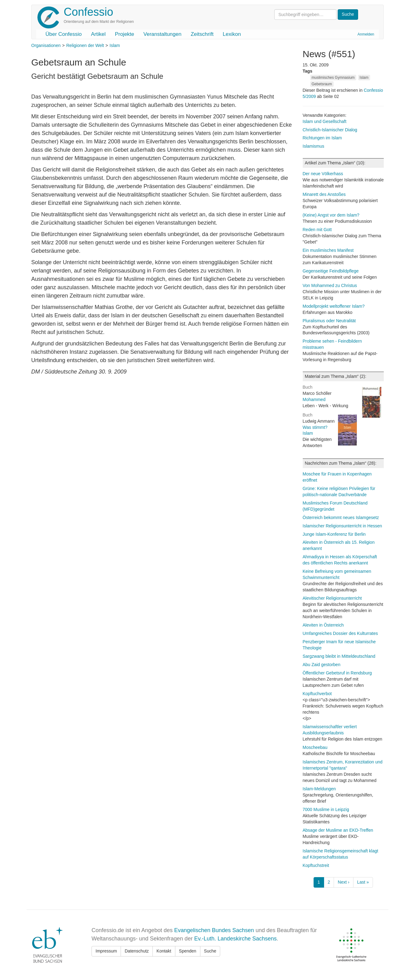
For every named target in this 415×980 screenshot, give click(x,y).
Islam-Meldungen (319, 789)
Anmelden (366, 34)
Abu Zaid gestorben (322, 665)
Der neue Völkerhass (323, 174)
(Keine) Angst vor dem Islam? (331, 215)
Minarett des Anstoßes (324, 194)
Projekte (124, 34)
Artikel (98, 34)
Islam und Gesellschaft (325, 121)
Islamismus (314, 146)
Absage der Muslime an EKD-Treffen (338, 830)
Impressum (106, 951)
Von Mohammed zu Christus (330, 285)
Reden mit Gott (317, 230)
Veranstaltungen (163, 34)
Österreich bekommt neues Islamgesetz (341, 517)
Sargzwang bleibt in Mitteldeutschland (339, 656)
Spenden (188, 951)
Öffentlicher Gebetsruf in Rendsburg (337, 673)
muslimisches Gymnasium (333, 78)
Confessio (88, 12)
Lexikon (232, 34)
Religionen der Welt (85, 45)
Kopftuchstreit (316, 865)
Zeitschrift (202, 34)
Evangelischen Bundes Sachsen (214, 930)
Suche (210, 951)
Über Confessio (64, 34)
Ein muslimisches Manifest (328, 250)
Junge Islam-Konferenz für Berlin (334, 534)
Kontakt (164, 951)
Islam (115, 45)
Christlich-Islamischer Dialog (330, 130)
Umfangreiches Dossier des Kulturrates (340, 633)
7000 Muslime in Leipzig (326, 809)
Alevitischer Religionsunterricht (332, 598)
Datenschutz (137, 951)
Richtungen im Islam (322, 138)
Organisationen (46, 45)
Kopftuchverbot (317, 694)
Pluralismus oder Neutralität (329, 321)
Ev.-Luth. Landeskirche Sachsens (235, 939)
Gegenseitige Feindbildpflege (331, 271)
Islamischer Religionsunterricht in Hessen (342, 526)
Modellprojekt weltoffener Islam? (334, 306)
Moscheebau (315, 747)
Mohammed (314, 399)
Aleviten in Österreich (323, 625)
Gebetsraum (322, 84)
